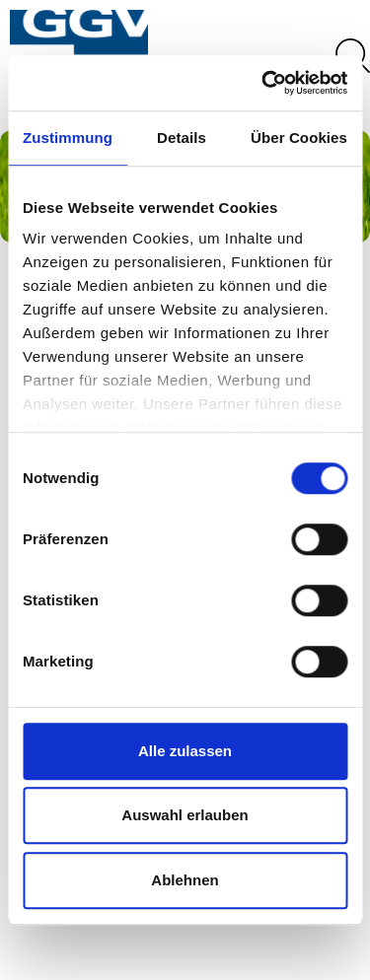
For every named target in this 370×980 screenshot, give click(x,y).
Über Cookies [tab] (299, 138)
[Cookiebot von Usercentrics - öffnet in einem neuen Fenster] (263, 83)
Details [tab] (182, 138)
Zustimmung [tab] (68, 138)
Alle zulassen (185, 751)
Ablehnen (185, 880)
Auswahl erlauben (185, 815)
